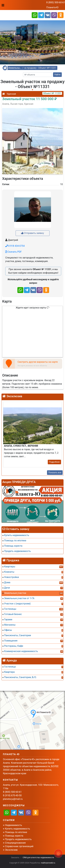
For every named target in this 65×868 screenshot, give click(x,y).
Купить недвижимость (17, 829)
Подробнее (54, 462)
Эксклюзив (11, 850)
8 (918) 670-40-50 (12, 795)
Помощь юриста (14, 836)
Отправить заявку (32, 233)
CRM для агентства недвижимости (38, 857)
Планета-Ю (52, 7)
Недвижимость (13, 825)
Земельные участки (15, 68)
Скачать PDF (13, 252)
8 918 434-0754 (15, 246)
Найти (57, 75)
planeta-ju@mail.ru (13, 799)
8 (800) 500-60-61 (56, 2)
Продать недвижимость (18, 839)
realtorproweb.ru (48, 863)
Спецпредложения (15, 843)
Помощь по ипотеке (16, 832)
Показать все (55, 473)
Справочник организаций (19, 846)
